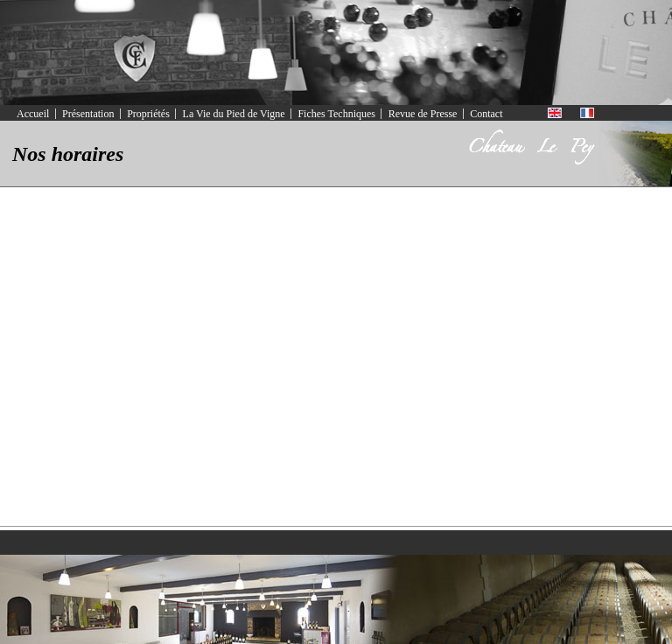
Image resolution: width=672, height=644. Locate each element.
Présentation (88, 114)
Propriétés (148, 114)
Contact (486, 114)
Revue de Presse (423, 114)
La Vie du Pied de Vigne (234, 114)
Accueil (33, 114)
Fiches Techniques (336, 114)
